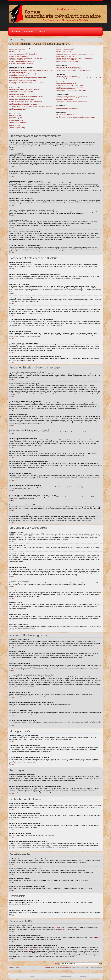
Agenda (25, 40)
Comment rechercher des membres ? (66, 89)
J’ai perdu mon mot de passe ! (17, 60)
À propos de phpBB (66, 930)
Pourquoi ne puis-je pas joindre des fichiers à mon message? (26, 101)
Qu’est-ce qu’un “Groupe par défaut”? (66, 60)
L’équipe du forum (49, 968)
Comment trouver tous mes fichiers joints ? (68, 109)
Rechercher (16, 31)
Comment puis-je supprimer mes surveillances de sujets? (72, 101)
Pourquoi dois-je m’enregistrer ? (18, 50)
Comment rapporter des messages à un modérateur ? (24, 105)
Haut (12, 150)
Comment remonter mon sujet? (18, 110)
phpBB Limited (56, 928)
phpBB (41, 313)
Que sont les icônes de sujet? (17, 129)
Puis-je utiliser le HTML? (16, 117)
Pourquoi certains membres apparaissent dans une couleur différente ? (75, 58)
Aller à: (57, 963)
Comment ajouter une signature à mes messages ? (23, 93)
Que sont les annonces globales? (18, 122)
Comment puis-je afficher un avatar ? (19, 79)
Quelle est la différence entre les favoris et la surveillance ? (72, 96)
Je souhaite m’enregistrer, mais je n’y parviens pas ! (23, 53)
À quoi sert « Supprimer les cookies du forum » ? (22, 63)
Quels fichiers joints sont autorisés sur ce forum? (69, 107)
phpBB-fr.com (58, 972)
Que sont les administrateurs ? (65, 50)
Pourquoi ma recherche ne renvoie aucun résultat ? (70, 85)
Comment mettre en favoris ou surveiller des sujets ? (70, 98)
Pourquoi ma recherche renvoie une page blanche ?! (70, 87)
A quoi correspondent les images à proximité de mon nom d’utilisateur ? (28, 77)
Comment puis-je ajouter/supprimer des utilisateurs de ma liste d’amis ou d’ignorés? (79, 78)
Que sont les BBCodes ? (16, 115)
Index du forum (16, 40)
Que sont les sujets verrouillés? (18, 127)
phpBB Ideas (97, 938)
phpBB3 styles (83, 976)
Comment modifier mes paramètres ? (19, 69)
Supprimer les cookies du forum (67, 968)
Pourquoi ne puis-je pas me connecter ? (20, 56)
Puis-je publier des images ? (17, 120)
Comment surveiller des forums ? (65, 99)
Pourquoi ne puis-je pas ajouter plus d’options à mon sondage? (26, 96)
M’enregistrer (29, 31)
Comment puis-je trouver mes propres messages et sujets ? (72, 90)
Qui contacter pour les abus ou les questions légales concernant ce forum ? (76, 118)
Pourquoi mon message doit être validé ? (20, 108)
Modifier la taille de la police (100, 39)
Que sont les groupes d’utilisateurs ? (66, 53)
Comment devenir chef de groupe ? (66, 56)
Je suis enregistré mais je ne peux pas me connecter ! (24, 55)
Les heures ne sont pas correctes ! (19, 72)
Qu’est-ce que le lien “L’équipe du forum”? (68, 61)
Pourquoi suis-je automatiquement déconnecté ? (22, 61)
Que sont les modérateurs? (64, 51)
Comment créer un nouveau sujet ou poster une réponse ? (25, 90)
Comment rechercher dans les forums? (67, 84)
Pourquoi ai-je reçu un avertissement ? (20, 103)
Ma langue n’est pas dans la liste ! (18, 76)
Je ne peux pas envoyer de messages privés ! (69, 67)
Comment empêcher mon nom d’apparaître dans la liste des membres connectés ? (31, 70)
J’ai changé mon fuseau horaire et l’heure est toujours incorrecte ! (27, 74)
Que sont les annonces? (16, 124)
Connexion (41, 31)
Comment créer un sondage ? (17, 95)
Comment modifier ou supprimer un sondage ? (22, 98)
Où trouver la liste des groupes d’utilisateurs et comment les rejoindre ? (75, 55)
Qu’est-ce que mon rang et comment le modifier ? (23, 81)
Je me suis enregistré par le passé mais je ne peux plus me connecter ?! (29, 58)
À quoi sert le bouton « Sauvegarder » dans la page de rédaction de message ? (30, 106)
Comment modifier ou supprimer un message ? (22, 91)
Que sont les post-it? (15, 126)
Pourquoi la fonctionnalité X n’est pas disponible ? (70, 116)
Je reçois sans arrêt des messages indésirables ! (69, 69)
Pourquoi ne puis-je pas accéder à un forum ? (22, 100)
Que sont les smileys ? (15, 119)
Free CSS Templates (66, 976)
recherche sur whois (30, 949)
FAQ (56, 968)
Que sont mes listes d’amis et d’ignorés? (67, 76)
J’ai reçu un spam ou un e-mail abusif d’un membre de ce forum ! (74, 70)
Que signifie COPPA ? (15, 51)
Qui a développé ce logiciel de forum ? (67, 114)
